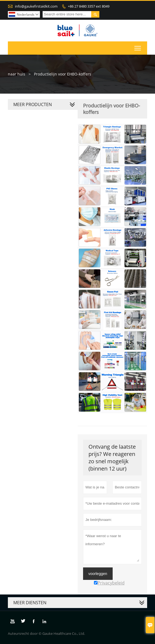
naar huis (17, 74)
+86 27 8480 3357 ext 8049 (89, 6)
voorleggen (98, 574)
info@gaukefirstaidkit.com (36, 6)
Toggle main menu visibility (138, 47)
